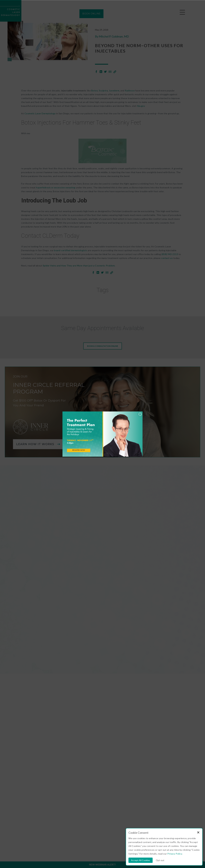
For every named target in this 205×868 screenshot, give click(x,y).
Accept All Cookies (141, 860)
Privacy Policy (175, 854)
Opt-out (160, 860)
